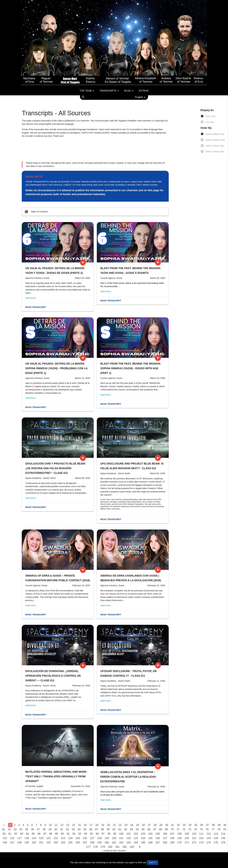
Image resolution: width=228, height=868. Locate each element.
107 (172, 834)
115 (5, 838)
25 (138, 825)
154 (63, 843)
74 (195, 829)
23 (126, 825)
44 (21, 829)
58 (102, 829)
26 (143, 825)
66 (149, 829)
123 (63, 838)
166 (150, 843)
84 (27, 834)
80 (4, 834)
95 (91, 834)
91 (68, 834)
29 (161, 825)
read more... (31, 298)
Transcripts (110, 91)
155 (70, 843)
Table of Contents (36, 212)
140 (187, 838)
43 (15, 829)
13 (68, 825)
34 (190, 825)
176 (223, 843)
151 (41, 843)
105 (158, 834)
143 (209, 838)
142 (201, 838)
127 (92, 838)
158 (92, 843)
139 (179, 838)
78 (219, 829)
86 (39, 834)
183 (132, 847)
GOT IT (153, 863)
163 (129, 843)
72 (184, 829)
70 (172, 829)
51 (62, 829)
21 (114, 825)
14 (74, 825)
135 (150, 838)
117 (19, 838)
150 (34, 843)
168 (165, 843)
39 (219, 825)
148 (19, 843)
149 (27, 843)
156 (78, 843)
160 (107, 843)
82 (16, 834)
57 (97, 829)
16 (85, 825)
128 (99, 838)
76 (207, 829)
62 (126, 829)
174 (209, 843)
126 (85, 838)
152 (49, 843)
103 (143, 834)
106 (165, 834)
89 (57, 834)
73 (190, 829)
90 (62, 834)
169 (172, 843)
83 (22, 834)
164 (136, 843)
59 (108, 829)
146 (5, 843)
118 (27, 838)
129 (107, 838)
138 (172, 838)
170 (179, 843)
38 (213, 825)
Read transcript (36, 307)
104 (150, 834)
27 (149, 825)
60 (114, 829)
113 (216, 834)
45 (27, 829)
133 (136, 838)
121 (49, 838)
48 (44, 829)
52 (67, 829)
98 (109, 834)
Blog (129, 91)
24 (132, 825)
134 (143, 838)
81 (10, 834)
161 (114, 843)
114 (223, 834)
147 (12, 843)
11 (56, 825)
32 (178, 825)
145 (223, 838)
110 (194, 834)
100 (121, 834)
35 (196, 825)
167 (158, 843)
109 (187, 834)
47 (38, 829)
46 (33, 829)
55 (85, 829)
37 (207, 825)
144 (216, 838)
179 (103, 847)
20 (108, 825)
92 (74, 834)
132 (129, 838)
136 (158, 838)
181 (117, 847)
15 (79, 825)
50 (56, 829)
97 (103, 834)
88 (51, 834)
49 (50, 829)
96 (97, 834)
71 (178, 829)
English (141, 97)
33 (184, 825)
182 (125, 847)
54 (79, 829)
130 (114, 838)
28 (155, 825)
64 (137, 829)
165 (143, 843)
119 (34, 838)
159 (99, 843)
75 (201, 829)
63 (131, 829)
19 (103, 825)
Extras (144, 91)
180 (110, 847)
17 (91, 825)
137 (165, 838)
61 (120, 829)
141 (194, 838)
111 (201, 834)
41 (3, 829)
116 (12, 838)
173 (201, 843)
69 (166, 829)
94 (86, 834)
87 (45, 834)
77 (213, 829)
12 (62, 825)
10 (50, 825)
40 (225, 825)
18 (97, 825)
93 (80, 834)
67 (155, 829)
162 (121, 843)
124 (70, 838)
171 (187, 843)
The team (87, 91)
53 (73, 829)
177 (88, 847)
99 (115, 834)
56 (91, 829)
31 (172, 825)
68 (161, 829)
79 (225, 829)
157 (85, 843)
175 (216, 843)
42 (9, 829)
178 (96, 847)
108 (179, 834)
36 (202, 825)
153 (56, 843)
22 (120, 825)
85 (33, 834)
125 (78, 838)
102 (136, 834)
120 (41, 838)
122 (56, 838)
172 (194, 843)
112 (209, 834)
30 (167, 825)
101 (129, 834)
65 (143, 829)
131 (121, 838)
